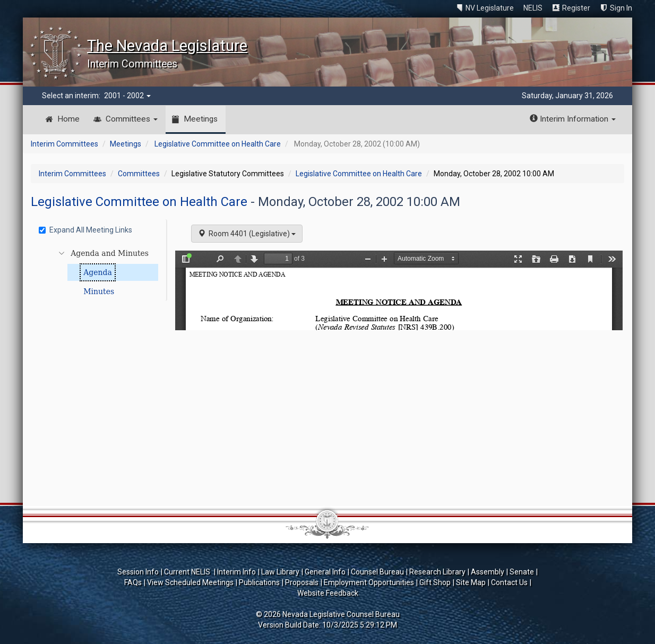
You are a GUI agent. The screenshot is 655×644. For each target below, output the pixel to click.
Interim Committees (64, 144)
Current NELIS (188, 572)
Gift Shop (435, 582)
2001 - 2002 (127, 96)
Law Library (280, 572)
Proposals (302, 582)
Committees (132, 119)
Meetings (201, 119)
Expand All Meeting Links (85, 230)
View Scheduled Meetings (190, 582)
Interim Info (236, 572)
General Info (325, 572)
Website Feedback (328, 593)
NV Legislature (490, 8)
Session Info (138, 572)
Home (68, 119)
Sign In (621, 8)
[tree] (100, 272)
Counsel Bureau (377, 572)
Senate (522, 572)
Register (576, 8)
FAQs (133, 582)
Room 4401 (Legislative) (247, 234)
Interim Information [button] (573, 119)
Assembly (488, 572)
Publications (259, 582)
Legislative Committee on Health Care (218, 144)
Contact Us (509, 582)
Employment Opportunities (369, 582)
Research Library (437, 572)
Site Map (471, 582)
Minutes (99, 291)
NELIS (533, 8)
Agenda (98, 272)
